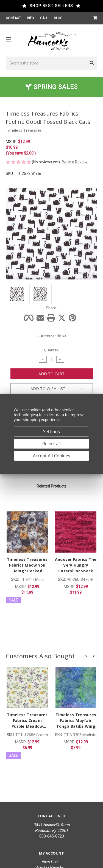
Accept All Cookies (52, 456)
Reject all (51, 444)
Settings (51, 432)
